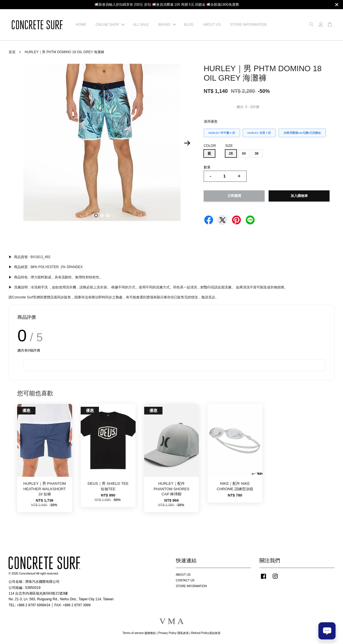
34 (244, 153)
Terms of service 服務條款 (139, 633)
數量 (207, 167)
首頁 (12, 52)
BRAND (167, 25)
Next (187, 143)
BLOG (189, 25)
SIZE (229, 146)
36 (256, 153)
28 (231, 153)
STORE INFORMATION (249, 25)
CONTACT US (185, 580)
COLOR (210, 146)
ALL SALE (141, 25)
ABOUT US (212, 25)
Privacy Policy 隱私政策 (173, 633)
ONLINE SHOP (110, 25)
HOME (81, 25)
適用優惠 (211, 121)
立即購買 (234, 196)
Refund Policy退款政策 (206, 633)
